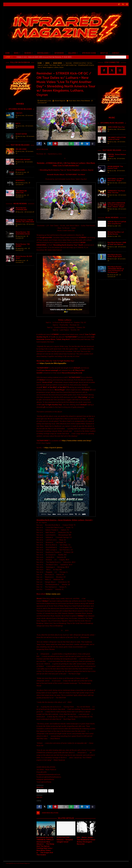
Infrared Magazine (60, 101)
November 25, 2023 (22, 183)
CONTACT (116, 53)
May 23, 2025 (113, 159)
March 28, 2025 (113, 183)
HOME (8, 53)
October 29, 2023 (22, 195)
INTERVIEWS (59, 53)
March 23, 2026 (113, 236)
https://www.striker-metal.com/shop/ (77, 441)
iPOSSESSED (20, 170)
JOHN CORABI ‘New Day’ (116, 127)
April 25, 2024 (21, 151)
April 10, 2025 (21, 116)
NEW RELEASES (43, 53)
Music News (72, 101)
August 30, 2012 (21, 236)
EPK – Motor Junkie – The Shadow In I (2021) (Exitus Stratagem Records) (86, 841)
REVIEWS (28, 53)
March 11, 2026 (113, 247)
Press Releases (85, 101)
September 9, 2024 (45, 101)
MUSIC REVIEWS (112, 217)
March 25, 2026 (113, 226)
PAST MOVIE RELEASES (20, 145)
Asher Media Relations (50, 813)
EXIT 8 (18, 124)
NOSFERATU (20, 180)
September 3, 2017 (22, 248)
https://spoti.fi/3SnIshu (53, 448)
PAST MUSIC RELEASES (112, 150)
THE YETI (19, 113)
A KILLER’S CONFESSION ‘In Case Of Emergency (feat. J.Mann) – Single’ (116, 205)
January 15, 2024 (22, 172)
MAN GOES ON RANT (23, 160)
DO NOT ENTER (21, 134)
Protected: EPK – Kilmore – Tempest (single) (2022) (65, 840)
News (47, 63)
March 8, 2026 (113, 259)
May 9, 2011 (20, 212)
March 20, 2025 (21, 136)
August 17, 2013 (21, 224)
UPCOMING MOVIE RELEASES (20, 109)
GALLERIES (72, 53)
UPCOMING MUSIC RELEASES (112, 123)
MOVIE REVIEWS (20, 204)
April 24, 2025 (113, 129)
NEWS (16, 53)
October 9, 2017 (21, 261)
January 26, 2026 (114, 275)
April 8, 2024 (21, 162)
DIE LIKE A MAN (21, 149)
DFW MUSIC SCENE (89, 53)
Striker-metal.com (53, 594)
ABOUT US (104, 53)
